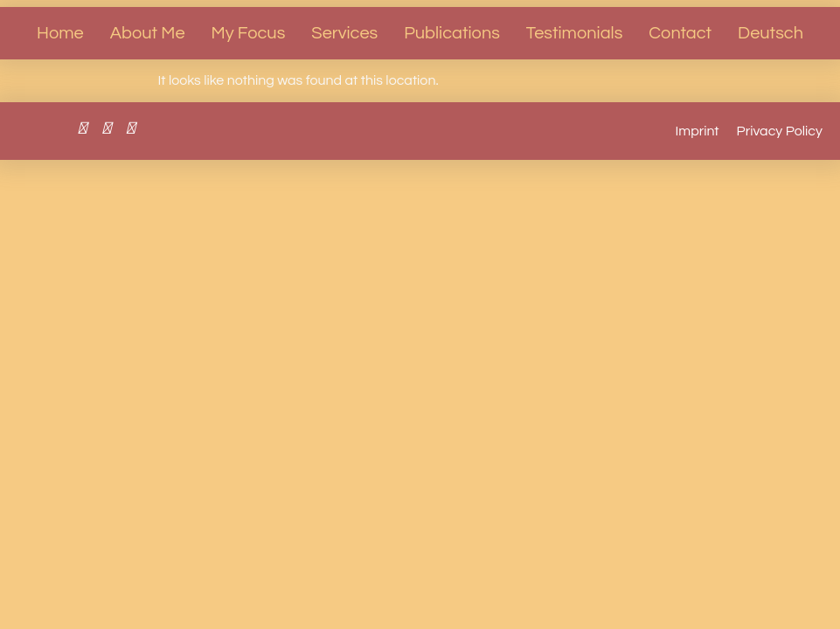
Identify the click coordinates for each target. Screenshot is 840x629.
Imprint (698, 131)
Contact (680, 33)
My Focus (249, 33)
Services (344, 33)
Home (60, 33)
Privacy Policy (780, 131)
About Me (148, 33)
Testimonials (574, 33)
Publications (452, 33)
